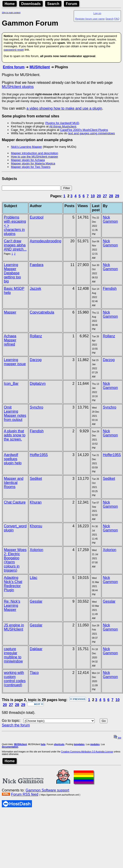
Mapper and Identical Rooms (14, 483)
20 (99, 196)
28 (111, 196)
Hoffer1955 (39, 455)
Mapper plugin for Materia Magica (33, 163)
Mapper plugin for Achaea (28, 160)
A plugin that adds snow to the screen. (15, 435)
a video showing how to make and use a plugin (64, 108)
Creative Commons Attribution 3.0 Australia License (87, 752)
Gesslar (36, 601)
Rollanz (36, 336)
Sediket (36, 479)
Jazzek (36, 289)
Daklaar (36, 649)
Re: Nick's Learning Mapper (12, 605)
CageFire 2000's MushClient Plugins (84, 130)
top (118, 738)
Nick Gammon (110, 219)
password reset (14, 50)
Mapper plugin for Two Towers (31, 167)
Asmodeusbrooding (46, 241)
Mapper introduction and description (35, 153)
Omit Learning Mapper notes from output (15, 413)
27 (105, 196)
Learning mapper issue (15, 362)
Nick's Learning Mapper (26, 147)
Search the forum (16, 725)
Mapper (10, 312)
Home (10, 4)
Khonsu (36, 526)
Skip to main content (11, 13)
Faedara (37, 265)
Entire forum (14, 67)
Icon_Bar (11, 384)
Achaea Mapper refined (10, 340)
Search (53, 4)
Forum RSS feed (25, 794)
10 (93, 196)
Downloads (31, 4)
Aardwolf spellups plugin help (13, 459)
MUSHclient (40, 67)
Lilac (34, 578)
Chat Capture (15, 502)
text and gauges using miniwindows (92, 133)
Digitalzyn (38, 384)
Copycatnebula (42, 312)
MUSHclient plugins (18, 87)
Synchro (37, 407)
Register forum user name (90, 19)
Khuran (36, 502)
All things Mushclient (63, 126)
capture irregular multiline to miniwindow (13, 655)
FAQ (117, 19)
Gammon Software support (47, 790)
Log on (97, 13)
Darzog (36, 360)
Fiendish (110, 289)
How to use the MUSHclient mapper (35, 157)
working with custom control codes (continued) (15, 679)
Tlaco (34, 673)
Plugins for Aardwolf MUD (62, 123)
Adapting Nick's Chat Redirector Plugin (13, 584)
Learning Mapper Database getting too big (12, 273)
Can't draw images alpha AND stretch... (15, 245)
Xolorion (37, 550)
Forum (72, 4)
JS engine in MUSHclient (14, 627)
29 (117, 196)
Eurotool (37, 217)
